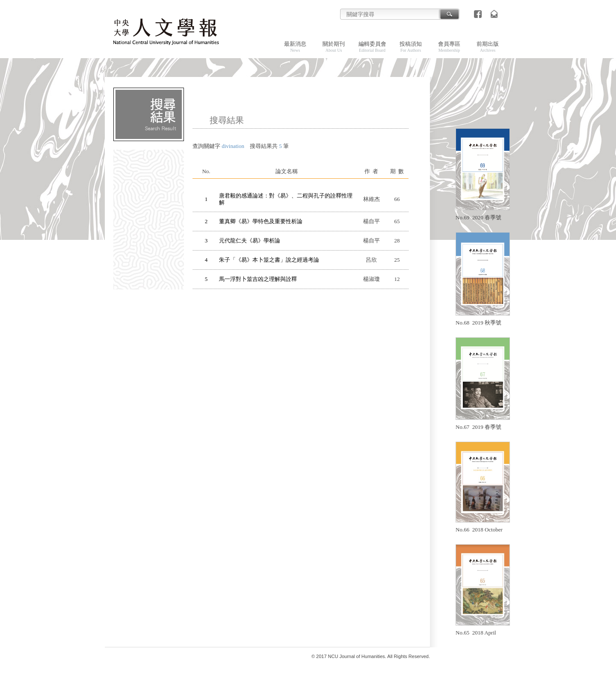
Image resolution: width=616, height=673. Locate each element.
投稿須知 (411, 47)
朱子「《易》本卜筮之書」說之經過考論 (269, 260)
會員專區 (449, 47)
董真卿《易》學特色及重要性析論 (261, 221)
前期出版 (488, 47)
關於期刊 (334, 47)
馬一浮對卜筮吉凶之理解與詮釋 (258, 279)
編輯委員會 (372, 47)
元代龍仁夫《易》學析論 (250, 241)
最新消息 (295, 47)
